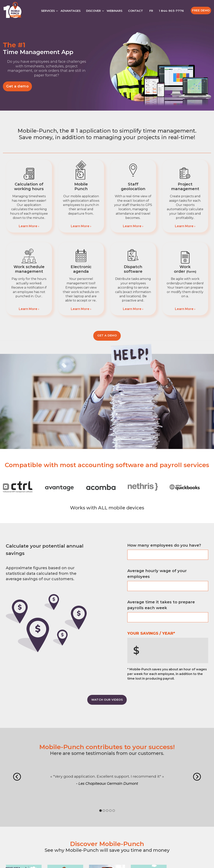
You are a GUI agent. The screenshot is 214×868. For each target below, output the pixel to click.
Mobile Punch (81, 186)
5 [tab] (114, 811)
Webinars (114, 11)
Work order (185, 269)
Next (197, 777)
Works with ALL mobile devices (107, 508)
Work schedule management (29, 269)
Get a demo (17, 86)
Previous (17, 777)
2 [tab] (104, 811)
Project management (185, 186)
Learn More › (29, 226)
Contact (136, 11)
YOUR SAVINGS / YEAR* (151, 633)
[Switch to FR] (151, 10)
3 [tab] (107, 811)
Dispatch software (133, 269)
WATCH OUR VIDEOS (107, 700)
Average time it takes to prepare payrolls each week (161, 605)
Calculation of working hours (29, 186)
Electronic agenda (81, 269)
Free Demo (201, 10)
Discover (93, 11)
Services (48, 11)
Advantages (71, 11)
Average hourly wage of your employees (157, 574)
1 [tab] (101, 811)
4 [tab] (110, 811)
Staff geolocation (133, 186)
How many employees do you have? (164, 545)
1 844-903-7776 (171, 11)
